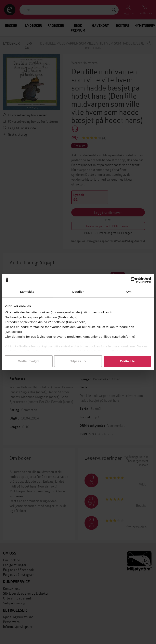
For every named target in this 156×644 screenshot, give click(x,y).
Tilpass (78, 361)
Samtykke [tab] (27, 292)
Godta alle (127, 361)
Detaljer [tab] (78, 292)
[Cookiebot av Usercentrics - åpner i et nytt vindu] (134, 280)
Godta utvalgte (29, 361)
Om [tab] (129, 292)
